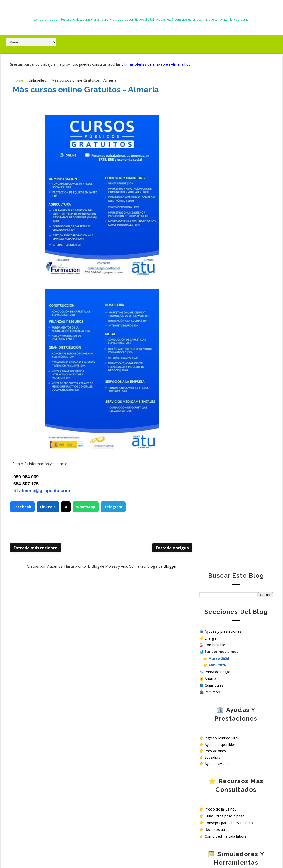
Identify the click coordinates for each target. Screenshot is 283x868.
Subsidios (212, 247)
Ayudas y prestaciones (223, 121)
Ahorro (210, 168)
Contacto (207, 501)
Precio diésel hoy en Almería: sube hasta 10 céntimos (60, 723)
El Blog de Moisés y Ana (141, 10)
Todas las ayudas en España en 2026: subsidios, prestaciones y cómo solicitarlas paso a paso (48, 653)
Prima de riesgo (217, 161)
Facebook (22, 512)
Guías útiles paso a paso (225, 306)
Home (18, 85)
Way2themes (199, 852)
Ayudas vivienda (218, 253)
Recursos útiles (217, 319)
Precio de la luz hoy (221, 299)
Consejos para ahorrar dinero (229, 312)
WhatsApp (86, 512)
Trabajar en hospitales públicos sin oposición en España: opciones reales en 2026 (50, 700)
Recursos (212, 182)
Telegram (113, 512)
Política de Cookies (215, 510)
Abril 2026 (217, 155)
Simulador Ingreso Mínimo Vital (230, 372)
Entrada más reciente (36, 553)
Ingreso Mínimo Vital (221, 228)
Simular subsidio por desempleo (231, 392)
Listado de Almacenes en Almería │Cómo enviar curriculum (63, 764)
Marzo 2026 (219, 148)
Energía (211, 128)
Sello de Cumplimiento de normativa (229, 527)
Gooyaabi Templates (258, 852)
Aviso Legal (209, 514)
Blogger (165, 572)
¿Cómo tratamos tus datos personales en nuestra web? (234, 520)
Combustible (215, 135)
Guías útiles (214, 175)
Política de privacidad (216, 506)
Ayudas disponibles (220, 234)
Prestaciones (215, 240)
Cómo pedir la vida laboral (226, 326)
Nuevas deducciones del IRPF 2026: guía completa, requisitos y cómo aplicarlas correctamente (51, 677)
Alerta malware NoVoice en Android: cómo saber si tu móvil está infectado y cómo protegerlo (50, 630)
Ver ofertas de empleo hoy (226, 458)
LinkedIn (48, 512)
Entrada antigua (162, 553)
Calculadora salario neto (224, 399)
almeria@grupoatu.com (45, 496)
